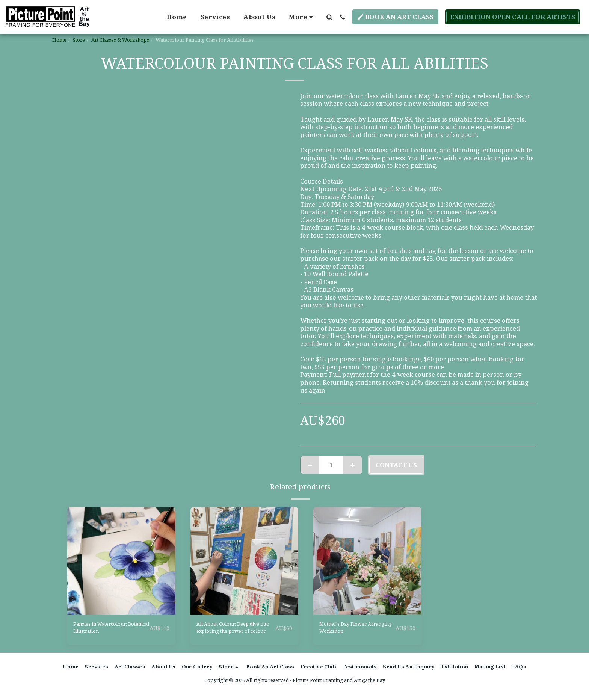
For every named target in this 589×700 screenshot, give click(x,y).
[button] (329, 17)
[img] (121, 561)
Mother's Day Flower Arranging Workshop (352, 630)
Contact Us (396, 465)
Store (79, 40)
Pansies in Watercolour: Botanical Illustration (109, 630)
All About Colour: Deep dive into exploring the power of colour (231, 630)
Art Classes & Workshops (120, 40)
